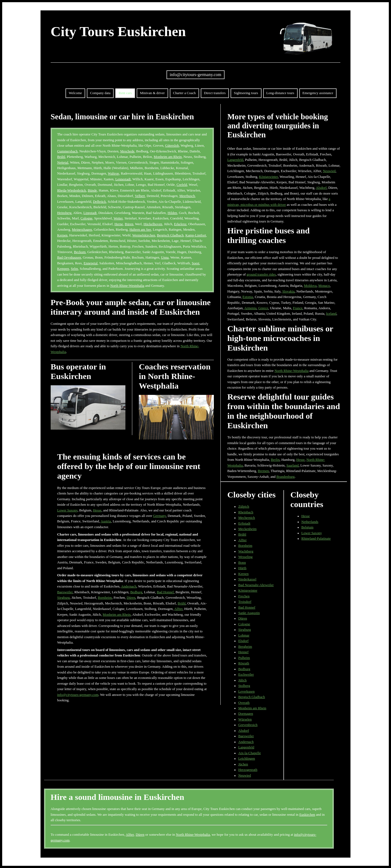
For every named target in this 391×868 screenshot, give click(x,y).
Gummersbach (67, 151)
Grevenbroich (248, 725)
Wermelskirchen (144, 235)
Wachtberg (246, 551)
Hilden (172, 213)
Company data (100, 93)
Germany (159, 516)
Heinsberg (64, 213)
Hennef (243, 652)
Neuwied (329, 171)
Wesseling (245, 557)
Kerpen (62, 235)
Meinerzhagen (82, 230)
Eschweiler (246, 675)
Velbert (140, 196)
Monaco (324, 286)
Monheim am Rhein (168, 157)
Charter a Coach (184, 93)
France (298, 308)
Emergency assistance (318, 93)
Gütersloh (172, 146)
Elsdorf (243, 641)
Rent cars (125, 93)
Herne (119, 224)
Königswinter (268, 177)
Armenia (250, 308)
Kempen (63, 269)
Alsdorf (321, 188)
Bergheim (245, 647)
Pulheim (244, 658)
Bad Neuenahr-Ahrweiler (256, 585)
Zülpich (244, 507)
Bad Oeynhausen (69, 257)
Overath (244, 703)
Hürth (242, 568)
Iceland (331, 314)
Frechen (244, 596)
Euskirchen (307, 815)
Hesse (97, 510)
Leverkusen (246, 691)
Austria (106, 521)
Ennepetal (90, 263)
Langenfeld (235, 160)
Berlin (275, 460)
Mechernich (247, 518)
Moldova (310, 286)
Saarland (293, 465)
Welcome (75, 93)
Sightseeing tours (246, 93)
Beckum (80, 252)
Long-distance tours (280, 93)
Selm (74, 269)
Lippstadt (90, 213)
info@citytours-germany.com (196, 75)
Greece (263, 308)
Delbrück (100, 202)
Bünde (92, 190)
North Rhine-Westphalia (127, 286)
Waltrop (113, 173)
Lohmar (244, 635)
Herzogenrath (248, 770)
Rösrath (244, 663)
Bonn (242, 563)
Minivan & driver (152, 93)
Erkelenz (180, 224)
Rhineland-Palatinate (316, 539)
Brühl (61, 157)
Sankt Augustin (249, 613)
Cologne (86, 218)
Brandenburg (285, 477)
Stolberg (244, 686)
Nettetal (63, 163)
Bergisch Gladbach (170, 235)
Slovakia (288, 291)
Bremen (264, 471)
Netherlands (310, 522)
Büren (129, 224)
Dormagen (246, 714)
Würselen (245, 719)
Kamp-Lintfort (196, 235)
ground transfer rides (261, 274)
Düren (131, 598)
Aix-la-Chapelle (249, 753)
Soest (196, 263)
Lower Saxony (67, 510)
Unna (165, 257)
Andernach (129, 586)
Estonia (248, 297)
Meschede (127, 151)
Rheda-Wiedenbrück (72, 190)
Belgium (307, 527)
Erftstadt (244, 523)
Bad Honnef (165, 592)
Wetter (118, 218)
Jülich (242, 680)
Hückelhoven (153, 224)
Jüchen (243, 764)
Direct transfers (215, 93)
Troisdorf (245, 602)
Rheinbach (246, 512)
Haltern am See (140, 230)
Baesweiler (65, 592)
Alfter (178, 609)
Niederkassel (247, 579)
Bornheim (105, 598)
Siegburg (64, 598)
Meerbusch (187, 196)
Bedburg (136, 592)
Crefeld (182, 185)
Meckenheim (247, 529)
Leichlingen (247, 759)
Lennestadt (123, 179)
